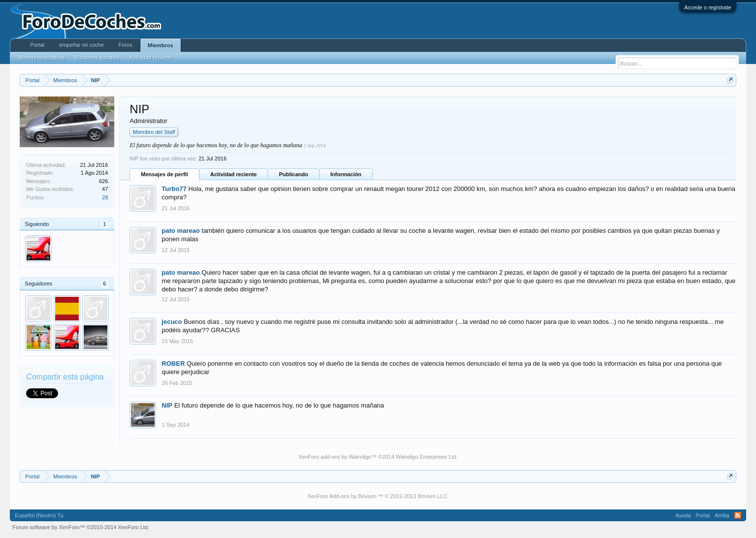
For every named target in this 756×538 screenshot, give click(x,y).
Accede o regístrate (707, 7)
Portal (37, 45)
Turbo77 (174, 189)
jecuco (172, 322)
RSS (738, 515)
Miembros (161, 45)
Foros (126, 45)
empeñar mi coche (82, 45)
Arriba (722, 515)
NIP (167, 405)
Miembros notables (42, 58)
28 (105, 197)
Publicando (293, 174)
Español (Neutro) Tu (39, 515)
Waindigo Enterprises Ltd (426, 457)
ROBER (173, 364)
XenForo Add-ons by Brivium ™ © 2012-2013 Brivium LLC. (378, 496)
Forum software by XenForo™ (81, 527)
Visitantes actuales (97, 58)
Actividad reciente (234, 174)
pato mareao (181, 231)
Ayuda (683, 515)
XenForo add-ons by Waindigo (335, 457)
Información (346, 174)
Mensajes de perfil (164, 174)
